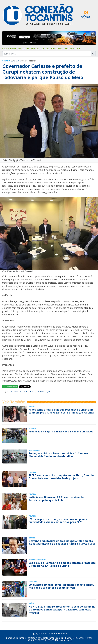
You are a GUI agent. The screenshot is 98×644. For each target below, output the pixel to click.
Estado (6, 61)
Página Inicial (9, 49)
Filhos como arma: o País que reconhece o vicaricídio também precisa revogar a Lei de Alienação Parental (62, 411)
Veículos (32, 428)
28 (12, 61)
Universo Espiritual (37, 560)
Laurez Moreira (14, 392)
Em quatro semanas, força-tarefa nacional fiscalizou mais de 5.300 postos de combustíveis (62, 586)
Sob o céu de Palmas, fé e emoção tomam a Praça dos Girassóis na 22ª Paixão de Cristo (62, 564)
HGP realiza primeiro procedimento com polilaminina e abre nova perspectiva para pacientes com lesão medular (62, 610)
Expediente (24, 49)
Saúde (31, 604)
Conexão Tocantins (16, 638)
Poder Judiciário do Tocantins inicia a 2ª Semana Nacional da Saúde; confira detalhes (58, 455)
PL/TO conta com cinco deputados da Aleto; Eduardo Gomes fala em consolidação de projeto (61, 477)
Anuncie (35, 49)
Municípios (56, 49)
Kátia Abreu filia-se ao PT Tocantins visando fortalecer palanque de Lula (56, 499)
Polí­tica (32, 472)
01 (15, 61)
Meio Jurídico (34, 450)
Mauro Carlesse (29, 392)
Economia (33, 582)
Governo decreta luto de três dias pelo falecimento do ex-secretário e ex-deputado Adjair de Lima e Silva (62, 542)
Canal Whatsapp (72, 49)
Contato (45, 49)
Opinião (32, 407)
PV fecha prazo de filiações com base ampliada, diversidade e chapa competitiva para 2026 (58, 521)
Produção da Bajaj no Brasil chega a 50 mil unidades (61, 432)
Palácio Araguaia (44, 392)
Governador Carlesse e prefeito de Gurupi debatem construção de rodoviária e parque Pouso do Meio (43, 72)
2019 (19, 61)
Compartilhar (10, 387)
